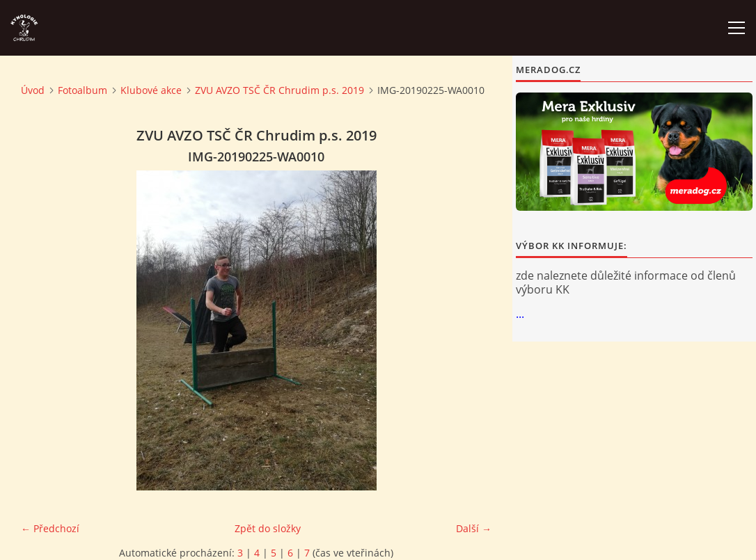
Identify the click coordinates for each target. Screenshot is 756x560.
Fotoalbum (82, 90)
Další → (474, 528)
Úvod (33, 90)
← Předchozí (50, 528)
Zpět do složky (268, 528)
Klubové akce (151, 90)
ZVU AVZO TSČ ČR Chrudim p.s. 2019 (279, 90)
